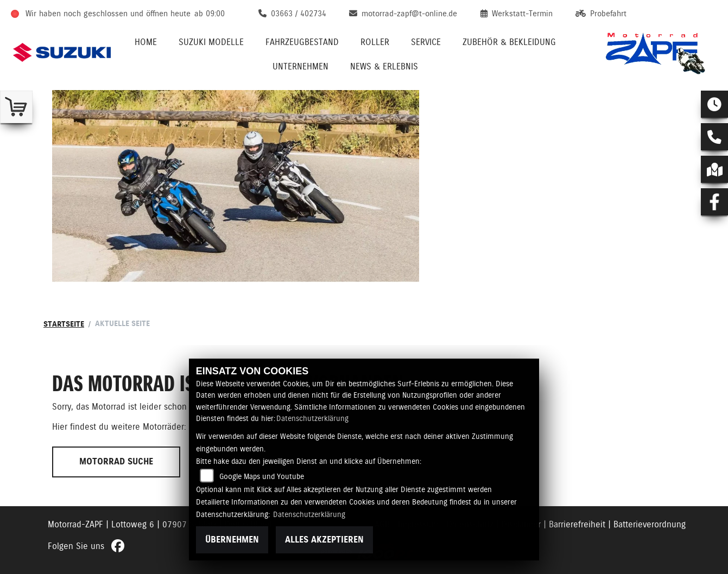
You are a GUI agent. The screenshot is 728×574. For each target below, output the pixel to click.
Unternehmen (300, 66)
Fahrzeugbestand (302, 42)
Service (426, 42)
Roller (375, 42)
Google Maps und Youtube (262, 476)
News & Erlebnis (384, 66)
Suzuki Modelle (211, 42)
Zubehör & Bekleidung (509, 42)
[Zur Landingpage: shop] (16, 107)
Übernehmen (232, 540)
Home (146, 42)
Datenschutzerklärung (312, 418)
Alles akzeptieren (324, 540)
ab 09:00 (210, 14)
